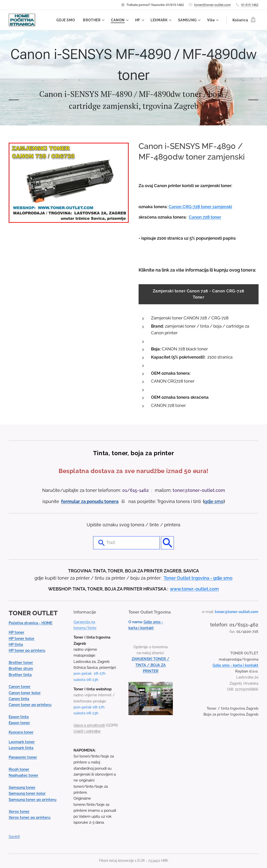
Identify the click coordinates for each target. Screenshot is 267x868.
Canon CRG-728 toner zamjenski (200, 207)
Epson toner (19, 723)
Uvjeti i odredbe (87, 731)
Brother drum (21, 669)
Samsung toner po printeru (33, 799)
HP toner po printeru (27, 650)
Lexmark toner (22, 742)
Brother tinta (20, 674)
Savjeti (14, 837)
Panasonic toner (23, 757)
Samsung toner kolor (27, 793)
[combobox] (126, 543)
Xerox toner (19, 812)
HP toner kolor (22, 638)
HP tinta (16, 644)
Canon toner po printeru (30, 705)
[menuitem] (67, 20)
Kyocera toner (21, 732)
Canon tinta (19, 699)
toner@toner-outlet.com (212, 5)
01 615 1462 (250, 5)
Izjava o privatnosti (89, 725)
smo (219, 501)
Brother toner (21, 663)
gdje (209, 501)
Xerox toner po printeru (30, 817)
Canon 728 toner (205, 217)
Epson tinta (19, 717)
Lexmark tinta (21, 748)
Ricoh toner (19, 769)
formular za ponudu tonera (90, 501)
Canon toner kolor (25, 693)
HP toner (17, 632)
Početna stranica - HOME (31, 623)
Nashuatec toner (23, 775)
